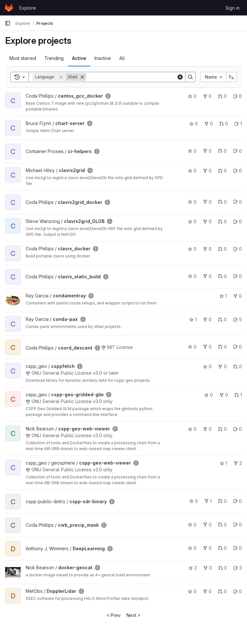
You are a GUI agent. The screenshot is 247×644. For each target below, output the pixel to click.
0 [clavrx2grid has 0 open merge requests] (222, 171)
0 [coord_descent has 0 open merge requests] (222, 347)
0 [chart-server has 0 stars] (193, 124)
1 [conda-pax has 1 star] (193, 319)
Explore (28, 8)
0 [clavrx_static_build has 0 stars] (192, 276)
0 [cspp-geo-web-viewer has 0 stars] (192, 429)
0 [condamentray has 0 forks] (238, 296)
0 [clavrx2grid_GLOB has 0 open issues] (238, 221)
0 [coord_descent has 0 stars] (192, 347)
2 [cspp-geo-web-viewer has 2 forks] (238, 463)
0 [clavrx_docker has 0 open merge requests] (222, 249)
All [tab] (122, 58)
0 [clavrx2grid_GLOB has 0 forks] (207, 221)
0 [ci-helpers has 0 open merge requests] (222, 151)
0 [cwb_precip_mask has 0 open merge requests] (222, 525)
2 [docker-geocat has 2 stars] (193, 568)
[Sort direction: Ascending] (232, 77)
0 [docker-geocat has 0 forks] (208, 568)
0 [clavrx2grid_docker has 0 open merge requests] (222, 202)
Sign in (233, 8)
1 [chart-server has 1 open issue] (238, 124)
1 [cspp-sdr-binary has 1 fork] (208, 501)
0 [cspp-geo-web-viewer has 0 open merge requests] (222, 429)
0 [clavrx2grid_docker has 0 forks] (207, 202)
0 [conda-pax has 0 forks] (207, 319)
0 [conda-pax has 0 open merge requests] (222, 319)
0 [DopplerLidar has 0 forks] (207, 591)
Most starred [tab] (23, 58)
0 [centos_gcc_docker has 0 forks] (207, 96)
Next (134, 615)
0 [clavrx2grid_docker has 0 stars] (192, 202)
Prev (113, 615)
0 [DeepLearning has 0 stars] (192, 548)
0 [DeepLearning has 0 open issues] (238, 548)
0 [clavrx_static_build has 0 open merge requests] (222, 276)
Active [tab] (79, 58)
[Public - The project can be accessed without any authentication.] (108, 96)
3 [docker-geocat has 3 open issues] (238, 568)
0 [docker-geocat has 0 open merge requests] (223, 568)
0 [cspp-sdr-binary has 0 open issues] (238, 501)
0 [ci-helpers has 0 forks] (207, 151)
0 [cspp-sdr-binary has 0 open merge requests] (222, 501)
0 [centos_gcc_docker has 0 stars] (192, 96)
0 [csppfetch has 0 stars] (207, 366)
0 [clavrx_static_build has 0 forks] (207, 276)
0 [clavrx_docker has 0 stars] (192, 249)
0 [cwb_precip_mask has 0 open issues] (238, 525)
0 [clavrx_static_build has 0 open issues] (238, 276)
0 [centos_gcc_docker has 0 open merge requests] (222, 96)
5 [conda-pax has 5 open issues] (238, 319)
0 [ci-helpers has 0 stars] (192, 151)
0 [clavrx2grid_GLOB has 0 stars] (192, 221)
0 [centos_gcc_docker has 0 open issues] (238, 96)
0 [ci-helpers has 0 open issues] (238, 151)
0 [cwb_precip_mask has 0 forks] (207, 525)
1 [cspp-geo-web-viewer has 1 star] (223, 463)
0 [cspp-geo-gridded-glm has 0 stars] (209, 395)
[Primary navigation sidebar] (8, 23)
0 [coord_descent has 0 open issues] (238, 347)
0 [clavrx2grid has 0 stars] (192, 171)
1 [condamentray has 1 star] (223, 296)
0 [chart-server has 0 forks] (209, 124)
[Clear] (180, 77)
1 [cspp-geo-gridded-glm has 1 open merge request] (238, 395)
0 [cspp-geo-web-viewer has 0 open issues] (238, 429)
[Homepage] (9, 8)
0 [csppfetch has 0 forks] (222, 366)
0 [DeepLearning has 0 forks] (207, 548)
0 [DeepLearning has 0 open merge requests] (222, 548)
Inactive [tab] (103, 58)
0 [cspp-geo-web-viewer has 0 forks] (207, 429)
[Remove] (82, 77)
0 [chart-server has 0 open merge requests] (224, 124)
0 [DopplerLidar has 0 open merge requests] (222, 591)
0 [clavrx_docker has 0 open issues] (238, 249)
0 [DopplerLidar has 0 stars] (192, 591)
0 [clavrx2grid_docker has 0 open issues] (238, 202)
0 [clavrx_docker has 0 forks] (207, 249)
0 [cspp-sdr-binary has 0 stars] (193, 501)
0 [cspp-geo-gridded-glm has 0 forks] (224, 395)
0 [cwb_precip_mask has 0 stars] (192, 525)
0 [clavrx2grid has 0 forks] (207, 171)
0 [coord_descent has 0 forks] (207, 347)
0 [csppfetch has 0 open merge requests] (238, 366)
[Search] (131, 77)
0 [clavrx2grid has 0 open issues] (238, 171)
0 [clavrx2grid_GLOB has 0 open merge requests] (222, 221)
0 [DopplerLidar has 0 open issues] (238, 591)
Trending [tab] (54, 58)
